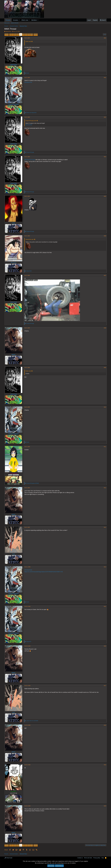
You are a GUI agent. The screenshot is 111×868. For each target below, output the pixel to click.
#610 (105, 407)
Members (34, 20)
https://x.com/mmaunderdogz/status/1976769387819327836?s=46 (44, 572)
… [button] (13, 34)
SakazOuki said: (30, 239)
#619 (105, 765)
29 (15, 34)
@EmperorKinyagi (30, 160)
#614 (105, 567)
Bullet (14, 355)
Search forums (15, 23)
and (32, 113)
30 (18, 34)
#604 (105, 157)
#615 (105, 607)
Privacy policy (97, 858)
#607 (105, 276)
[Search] (103, 20)
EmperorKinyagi (14, 104)
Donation (16, 20)
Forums (8, 20)
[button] (19, 20)
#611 (105, 447)
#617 (105, 686)
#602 (105, 78)
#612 (105, 488)
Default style (8, 858)
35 (32, 34)
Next (35, 34)
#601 (105, 38)
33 (26, 34)
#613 (105, 527)
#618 (105, 725)
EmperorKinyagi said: (31, 121)
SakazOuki (8, 31)
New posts (7, 23)
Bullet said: (29, 41)
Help (103, 858)
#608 (105, 328)
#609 (105, 368)
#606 (105, 236)
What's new (25, 20)
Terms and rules (88, 858)
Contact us (80, 858)
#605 (105, 196)
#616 (105, 646)
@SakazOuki (29, 82)
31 (21, 34)
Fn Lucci (14, 262)
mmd (14, 223)
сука (14, 554)
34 (29, 34)
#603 (105, 117)
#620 (105, 806)
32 (23, 34)
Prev (7, 34)
